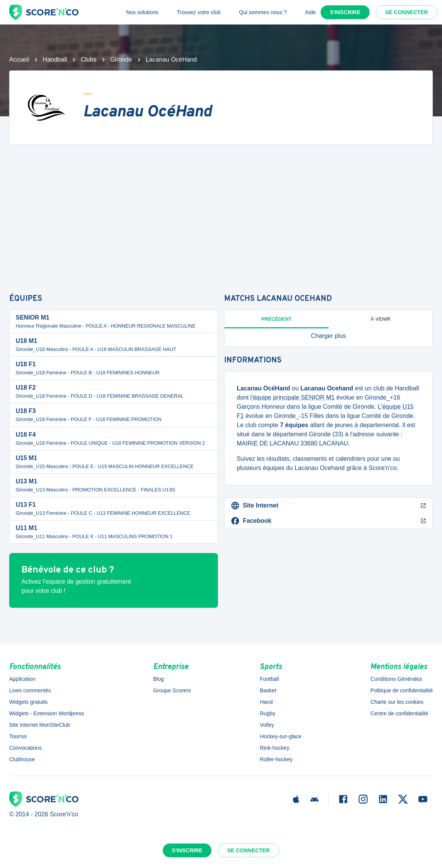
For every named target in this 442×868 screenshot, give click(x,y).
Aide (311, 12)
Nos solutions (142, 12)
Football (269, 679)
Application (22, 679)
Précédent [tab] (276, 319)
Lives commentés (30, 690)
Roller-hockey (276, 759)
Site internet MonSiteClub (40, 725)
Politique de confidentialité (402, 690)
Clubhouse (22, 759)
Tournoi (18, 736)
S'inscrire (345, 12)
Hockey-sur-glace (281, 736)
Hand (266, 702)
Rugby (267, 713)
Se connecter (407, 12)
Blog (159, 679)
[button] (328, 336)
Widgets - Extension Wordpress (47, 713)
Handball (55, 60)
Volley (267, 725)
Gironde (121, 60)
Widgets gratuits (28, 702)
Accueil (19, 60)
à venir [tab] (380, 319)
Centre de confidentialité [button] (399, 713)
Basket (268, 690)
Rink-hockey (274, 748)
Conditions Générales (396, 679)
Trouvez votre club (199, 12)
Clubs (89, 60)
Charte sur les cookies (397, 702)
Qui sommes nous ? (263, 12)
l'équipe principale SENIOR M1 (293, 397)
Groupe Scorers (172, 690)
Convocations (25, 748)
